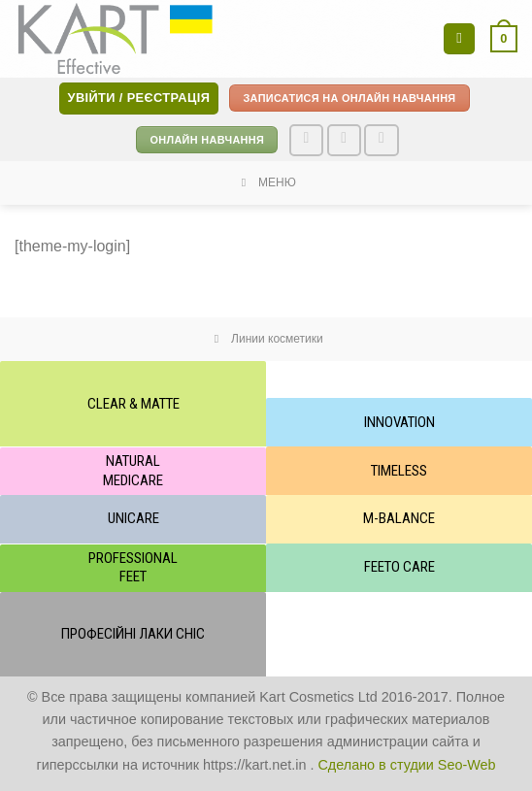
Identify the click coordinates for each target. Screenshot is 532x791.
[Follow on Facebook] (307, 140)
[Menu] (459, 39)
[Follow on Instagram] (345, 140)
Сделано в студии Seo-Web (406, 765)
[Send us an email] (382, 140)
